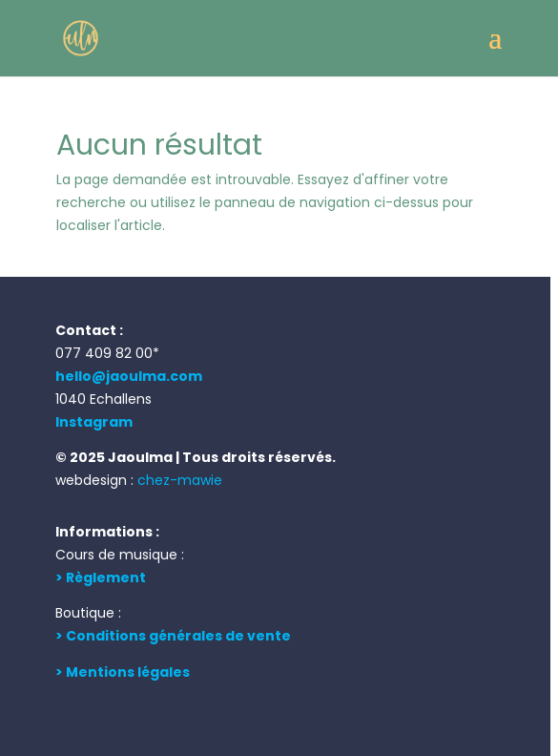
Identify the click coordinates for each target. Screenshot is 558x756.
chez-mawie (180, 480)
